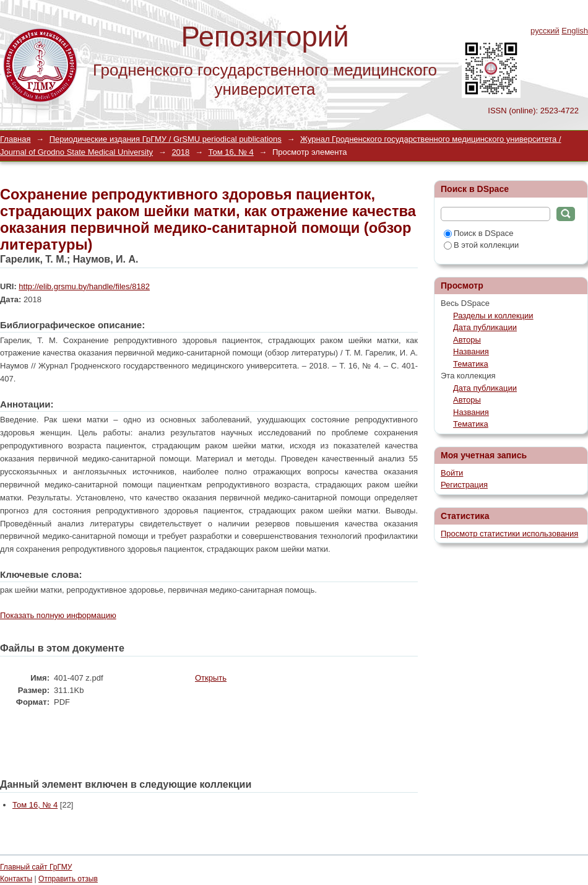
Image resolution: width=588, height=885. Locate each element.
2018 (180, 152)
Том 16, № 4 (231, 152)
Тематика (471, 364)
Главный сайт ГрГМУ (36, 867)
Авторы (467, 340)
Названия (471, 351)
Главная (15, 139)
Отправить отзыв (68, 879)
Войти (452, 473)
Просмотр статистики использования (509, 534)
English (575, 31)
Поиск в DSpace (478, 233)
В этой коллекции (481, 245)
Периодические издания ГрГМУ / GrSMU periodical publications (166, 139)
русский (545, 31)
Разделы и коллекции (493, 316)
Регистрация (464, 485)
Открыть (211, 678)
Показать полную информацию (58, 615)
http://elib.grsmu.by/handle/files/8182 (84, 286)
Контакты (16, 879)
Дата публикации (485, 327)
